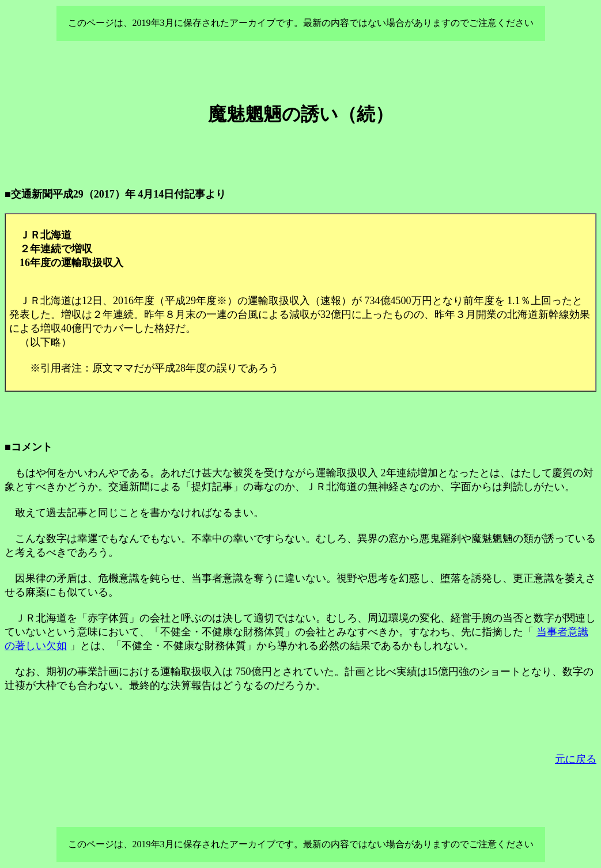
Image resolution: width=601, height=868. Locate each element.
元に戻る (576, 759)
